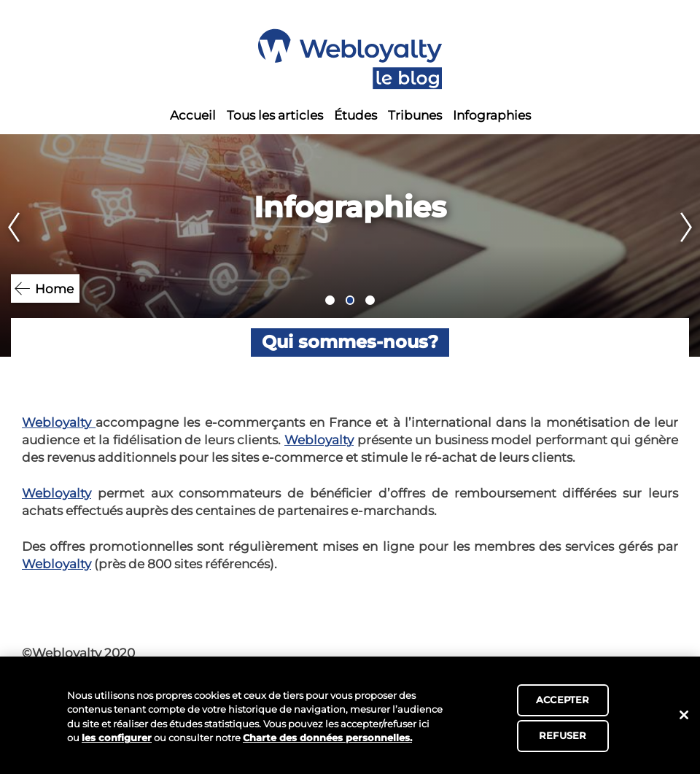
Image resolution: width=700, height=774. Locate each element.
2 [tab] (350, 300)
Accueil (193, 115)
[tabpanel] (350, 245)
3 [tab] (370, 300)
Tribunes (415, 115)
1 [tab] (330, 300)
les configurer (117, 738)
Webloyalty (59, 422)
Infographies (492, 115)
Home (54, 289)
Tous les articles (275, 115)
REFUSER (563, 735)
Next (690, 245)
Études (355, 115)
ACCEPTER (563, 700)
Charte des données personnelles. (327, 738)
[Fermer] (684, 715)
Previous (10, 245)
